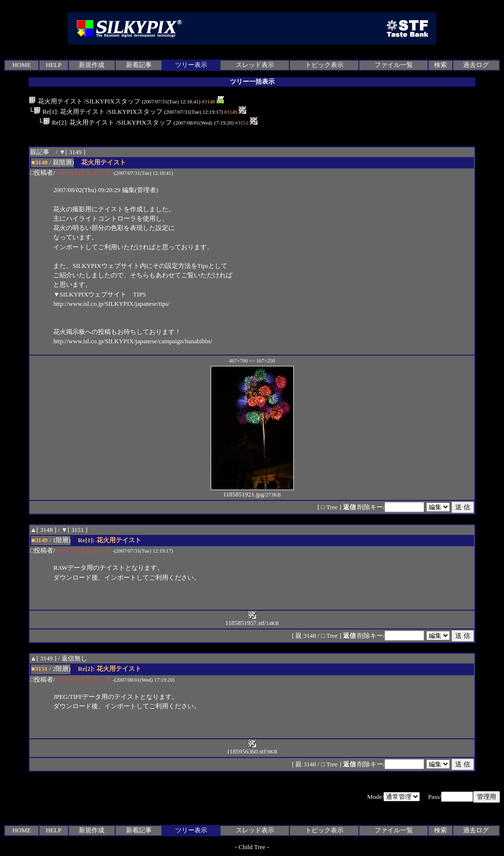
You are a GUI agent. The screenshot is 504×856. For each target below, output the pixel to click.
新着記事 (139, 65)
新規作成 (92, 65)
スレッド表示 (255, 65)
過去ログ (476, 65)
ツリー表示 (191, 65)
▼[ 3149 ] (72, 152)
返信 (349, 507)
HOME (22, 65)
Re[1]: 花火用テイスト (69, 112)
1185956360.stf (246, 748)
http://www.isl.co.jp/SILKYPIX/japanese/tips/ (111, 304)
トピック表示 (324, 65)
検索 (441, 65)
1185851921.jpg (252, 491)
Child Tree (252, 847)
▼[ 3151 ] (75, 530)
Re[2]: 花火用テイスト (79, 123)
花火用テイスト (55, 101)
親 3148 (306, 636)
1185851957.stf (245, 620)
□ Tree (329, 507)
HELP (54, 65)
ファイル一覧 (394, 65)
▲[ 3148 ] (43, 530)
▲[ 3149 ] (43, 658)
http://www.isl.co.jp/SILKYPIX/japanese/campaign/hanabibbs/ (133, 341)
